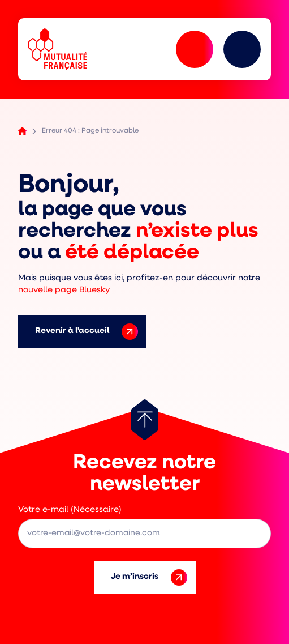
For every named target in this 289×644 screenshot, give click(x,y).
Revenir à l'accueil (87, 332)
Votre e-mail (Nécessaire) (70, 510)
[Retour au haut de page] (145, 420)
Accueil (22, 131)
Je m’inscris (149, 577)
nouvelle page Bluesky (64, 290)
